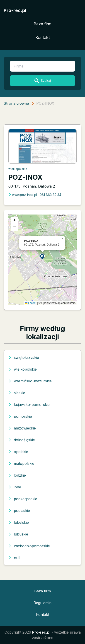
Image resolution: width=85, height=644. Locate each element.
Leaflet (30, 303)
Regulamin (42, 603)
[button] (42, 256)
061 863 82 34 (50, 195)
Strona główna (16, 103)
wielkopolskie (18, 169)
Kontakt (43, 37)
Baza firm (42, 24)
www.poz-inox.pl (23, 195)
